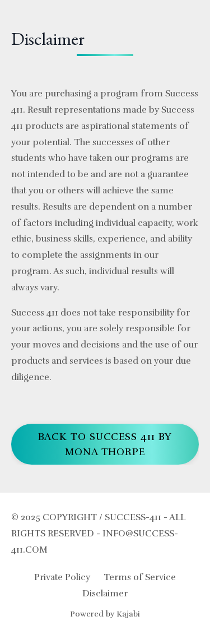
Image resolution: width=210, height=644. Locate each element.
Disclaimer (105, 594)
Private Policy (62, 577)
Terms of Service (140, 577)
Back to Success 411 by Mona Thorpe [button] (105, 444)
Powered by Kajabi (105, 614)
